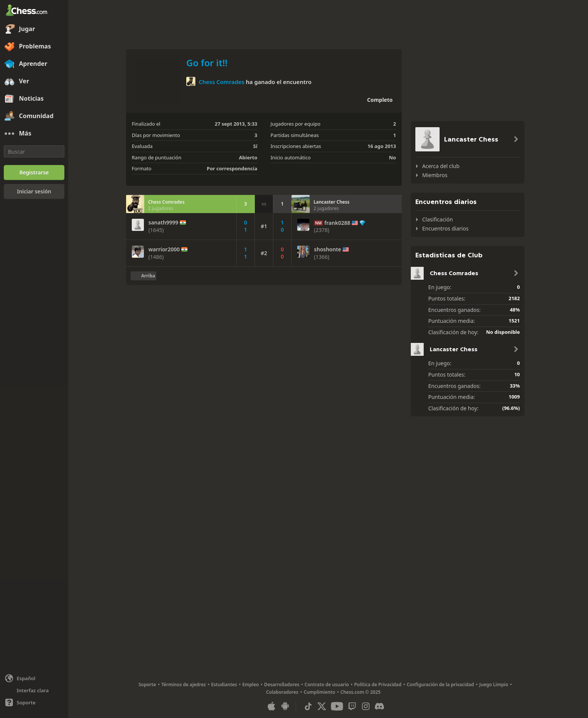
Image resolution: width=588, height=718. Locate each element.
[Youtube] (337, 706)
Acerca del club (441, 166)
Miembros (435, 175)
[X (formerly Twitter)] (322, 706)
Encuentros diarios (445, 228)
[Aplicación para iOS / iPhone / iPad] (271, 706)
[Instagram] (366, 706)
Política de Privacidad (378, 685)
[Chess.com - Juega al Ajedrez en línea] (34, 11)
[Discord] (379, 706)
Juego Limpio (494, 685)
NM (318, 223)
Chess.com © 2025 (360, 692)
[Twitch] (352, 706)
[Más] (34, 134)
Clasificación (437, 219)
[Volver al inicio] (143, 276)
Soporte (147, 685)
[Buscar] (34, 151)
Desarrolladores (282, 685)
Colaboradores (282, 692)
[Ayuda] (34, 702)
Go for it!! (207, 63)
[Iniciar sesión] (34, 192)
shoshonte (328, 249)
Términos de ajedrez (184, 685)
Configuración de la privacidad (440, 685)
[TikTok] (308, 706)
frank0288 (337, 223)
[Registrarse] (34, 173)
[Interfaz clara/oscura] (34, 690)
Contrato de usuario (327, 685)
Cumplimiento (319, 692)
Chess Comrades (221, 82)
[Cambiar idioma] (34, 678)
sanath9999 (163, 223)
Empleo (251, 685)
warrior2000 (164, 249)
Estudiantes (224, 685)
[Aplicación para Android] (285, 706)
